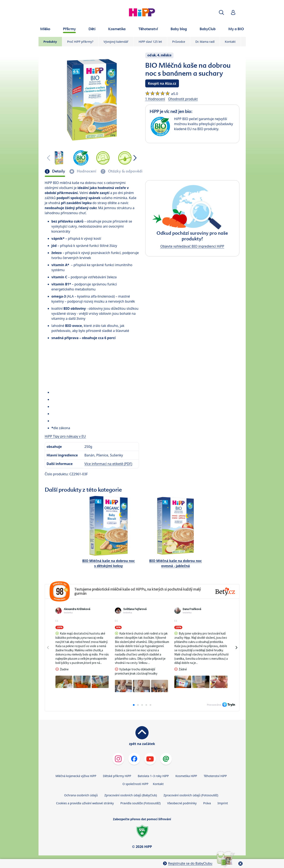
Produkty (50, 42)
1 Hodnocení (155, 99)
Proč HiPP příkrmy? (80, 42)
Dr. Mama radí (205, 42)
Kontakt (230, 42)
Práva (207, 803)
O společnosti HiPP (135, 784)
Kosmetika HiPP (186, 776)
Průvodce (179, 42)
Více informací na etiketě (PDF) (108, 464)
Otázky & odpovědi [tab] (125, 171)
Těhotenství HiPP (215, 776)
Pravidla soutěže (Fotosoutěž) (140, 803)
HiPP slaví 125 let (150, 42)
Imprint (223, 803)
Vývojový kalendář (116, 42)
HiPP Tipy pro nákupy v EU (65, 436)
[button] (221, 12)
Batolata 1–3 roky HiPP (153, 776)
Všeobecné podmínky (182, 803)
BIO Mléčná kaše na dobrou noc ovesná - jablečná (175, 563)
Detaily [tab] (58, 171)
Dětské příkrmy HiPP (117, 776)
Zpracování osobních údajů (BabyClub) (131, 795)
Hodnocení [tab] (86, 171)
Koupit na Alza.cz (162, 83)
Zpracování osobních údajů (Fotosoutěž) (191, 795)
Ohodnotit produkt (183, 99)
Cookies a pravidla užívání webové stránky (85, 803)
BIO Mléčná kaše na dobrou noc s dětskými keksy (109, 563)
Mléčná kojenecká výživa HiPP (76, 776)
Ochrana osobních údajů (81, 795)
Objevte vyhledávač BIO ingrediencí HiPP (192, 246)
